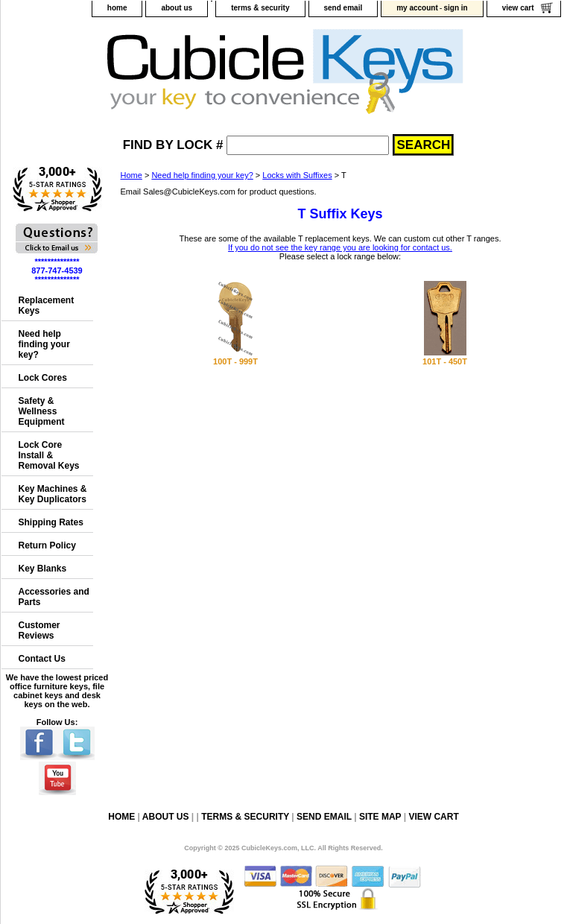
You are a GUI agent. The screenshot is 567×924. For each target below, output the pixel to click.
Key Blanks (43, 569)
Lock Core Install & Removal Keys (49, 455)
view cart (518, 8)
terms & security (260, 8)
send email (343, 8)
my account (417, 8)
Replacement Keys (47, 306)
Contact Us (42, 659)
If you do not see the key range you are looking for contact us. (340, 247)
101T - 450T (445, 361)
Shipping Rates (51, 522)
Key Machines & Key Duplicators (53, 494)
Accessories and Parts (54, 597)
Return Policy (47, 545)
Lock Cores (43, 378)
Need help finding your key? (202, 175)
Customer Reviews (39, 630)
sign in (455, 8)
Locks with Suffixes (297, 175)
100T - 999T (235, 361)
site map (380, 817)
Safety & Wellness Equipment (42, 411)
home (117, 8)
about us (177, 8)
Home (132, 175)
